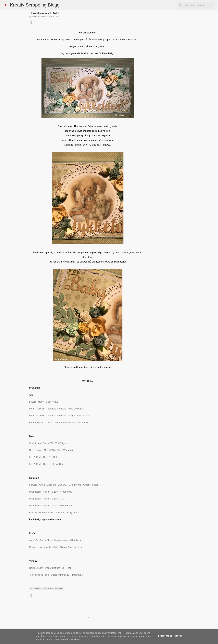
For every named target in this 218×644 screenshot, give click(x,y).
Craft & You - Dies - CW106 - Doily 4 (48, 443)
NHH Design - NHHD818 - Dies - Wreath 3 (51, 450)
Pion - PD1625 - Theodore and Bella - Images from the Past (60, 416)
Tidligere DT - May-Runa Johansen (46, 589)
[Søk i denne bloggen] (199, 5)
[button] (31, 23)
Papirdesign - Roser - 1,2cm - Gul (46, 499)
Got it (179, 636)
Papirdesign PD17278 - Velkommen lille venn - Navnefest (59, 423)
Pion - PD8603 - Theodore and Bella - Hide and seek (56, 409)
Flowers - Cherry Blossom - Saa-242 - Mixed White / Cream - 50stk (64, 485)
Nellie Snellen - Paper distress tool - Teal (50, 568)
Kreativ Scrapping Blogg (35, 5)
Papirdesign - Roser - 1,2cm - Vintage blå (50, 492)
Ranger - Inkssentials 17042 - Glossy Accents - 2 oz (56, 547)
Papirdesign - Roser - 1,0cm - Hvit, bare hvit (52, 506)
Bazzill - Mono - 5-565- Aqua (44, 402)
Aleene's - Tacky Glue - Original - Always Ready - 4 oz (57, 540)
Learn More (165, 636)
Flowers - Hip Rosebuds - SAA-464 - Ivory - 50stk (54, 513)
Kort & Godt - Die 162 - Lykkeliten (46, 464)
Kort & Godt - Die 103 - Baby (44, 457)
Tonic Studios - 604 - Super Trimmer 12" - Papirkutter (56, 575)
